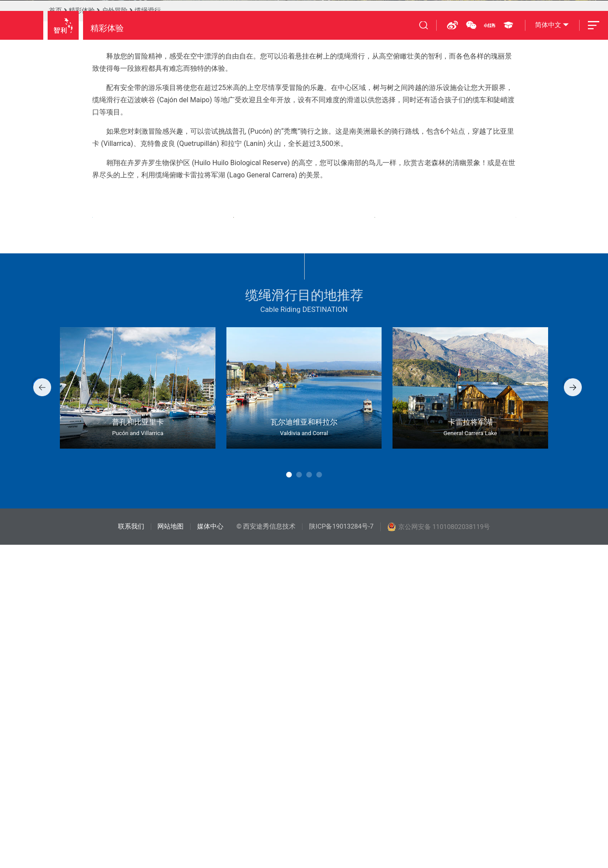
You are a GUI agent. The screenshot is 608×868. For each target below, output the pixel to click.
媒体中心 (210, 850)
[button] (27, 711)
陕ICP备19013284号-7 (341, 850)
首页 (56, 238)
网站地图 (170, 850)
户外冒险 (115, 238)
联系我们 (131, 850)
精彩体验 (82, 238)
